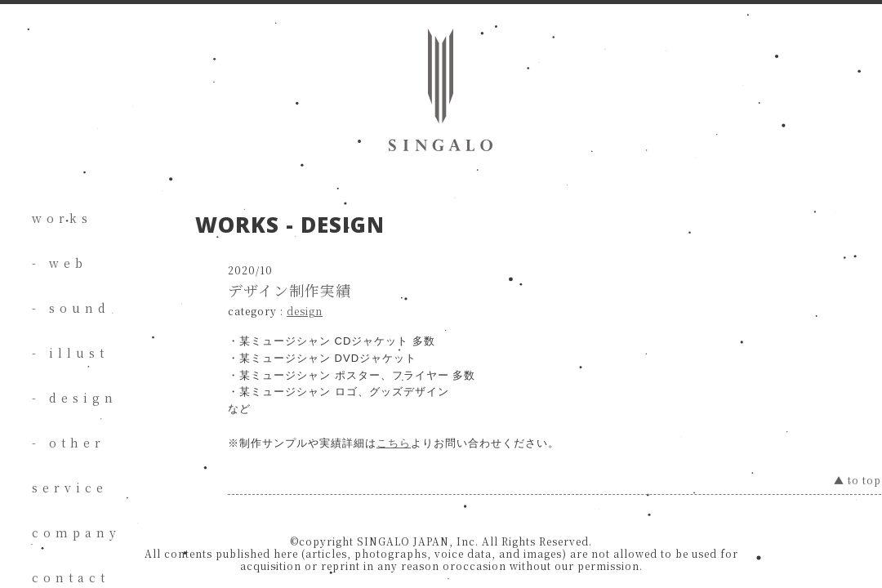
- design (75, 398)
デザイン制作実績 (290, 290)
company (76, 532)
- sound (71, 308)
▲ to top (857, 480)
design (305, 311)
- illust (70, 353)
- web (60, 263)
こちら (394, 443)
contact (71, 577)
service (70, 488)
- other (69, 443)
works (62, 218)
